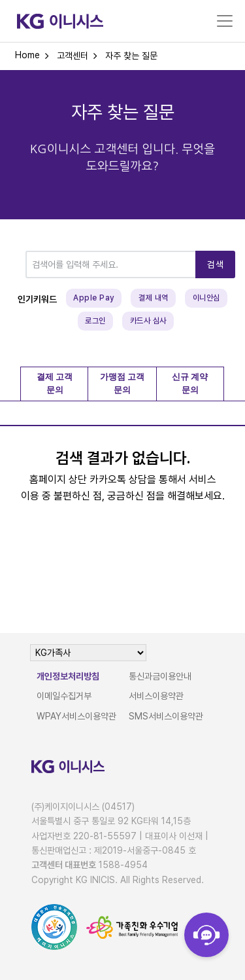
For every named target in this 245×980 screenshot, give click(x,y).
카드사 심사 (148, 321)
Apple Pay (94, 298)
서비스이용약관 (156, 696)
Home (27, 55)
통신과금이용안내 (160, 676)
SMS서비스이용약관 (166, 716)
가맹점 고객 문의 (122, 384)
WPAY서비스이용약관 (76, 716)
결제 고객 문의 (55, 384)
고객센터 (73, 56)
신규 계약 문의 (190, 384)
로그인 (95, 321)
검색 (215, 264)
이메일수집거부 (64, 696)
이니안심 (206, 298)
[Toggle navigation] (225, 21)
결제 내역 (154, 298)
